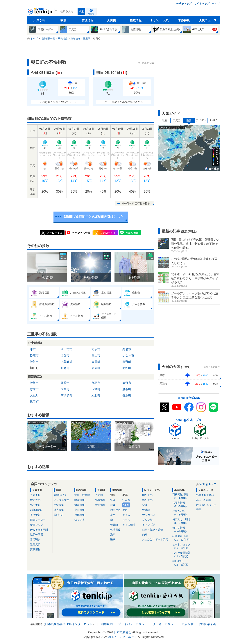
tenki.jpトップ (183, 3)
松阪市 (96, 349)
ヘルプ (216, 3)
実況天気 (59, 505)
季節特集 (184, 20)
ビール (126, 520)
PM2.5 (214, 120)
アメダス (201, 120)
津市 (33, 349)
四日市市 (67, 349)
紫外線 (114, 525)
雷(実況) (58, 515)
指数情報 (136, 20)
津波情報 (80, 505)
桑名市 (127, 349)
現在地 (91, 14)
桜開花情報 (183, 505)
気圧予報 (35, 505)
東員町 (96, 362)
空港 (145, 505)
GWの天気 (183, 513)
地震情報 (80, 500)
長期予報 (35, 515)
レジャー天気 (160, 20)
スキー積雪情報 (183, 555)
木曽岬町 (67, 362)
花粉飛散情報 (183, 496)
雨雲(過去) (60, 495)
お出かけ (115, 510)
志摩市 (34, 389)
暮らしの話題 (204, 500)
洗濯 (113, 500)
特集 (199, 509)
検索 (81, 11)
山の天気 (147, 495)
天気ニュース (208, 20)
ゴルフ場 (147, 520)
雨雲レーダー (38, 520)
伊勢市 (34, 383)
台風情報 (80, 515)
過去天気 (59, 510)
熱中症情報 (183, 530)
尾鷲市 (65, 383)
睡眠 (113, 539)
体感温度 (115, 530)
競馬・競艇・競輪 (153, 530)
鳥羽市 (96, 383)
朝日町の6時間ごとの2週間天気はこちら (94, 217)
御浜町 (127, 395)
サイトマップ (202, 3)
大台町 (65, 389)
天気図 (112, 20)
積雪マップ (37, 525)
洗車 (113, 534)
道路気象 (35, 544)
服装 (113, 505)
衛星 (164, 120)
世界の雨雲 (37, 534)
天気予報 (39, 20)
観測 (63, 20)
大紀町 (34, 395)
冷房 (125, 510)
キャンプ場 (149, 525)
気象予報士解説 (205, 495)
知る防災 (80, 520)
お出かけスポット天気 (155, 539)
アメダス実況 (61, 500)
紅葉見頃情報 (183, 538)
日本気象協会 (54, 624)
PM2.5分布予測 (39, 530)
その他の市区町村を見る (136, 203)
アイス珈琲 (129, 525)
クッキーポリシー (165, 624)
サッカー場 (149, 515)
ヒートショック (183, 546)
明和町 (127, 368)
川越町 (65, 368)
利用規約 (107, 624)
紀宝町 (34, 402)
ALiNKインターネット (78, 624)
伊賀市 (34, 362)
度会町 (127, 389)
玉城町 (96, 389)
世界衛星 (100, 505)
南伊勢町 (67, 395)
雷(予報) (35, 539)
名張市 (65, 356)
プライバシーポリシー (133, 624)
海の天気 (147, 500)
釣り (145, 534)
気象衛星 (100, 500)
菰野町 (127, 362)
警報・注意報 (82, 495)
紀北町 (96, 395)
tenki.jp (40, 12)
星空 (113, 515)
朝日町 (34, 368)
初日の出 (183, 563)
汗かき (126, 500)
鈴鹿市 (34, 356)
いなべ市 (128, 356)
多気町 (96, 368)
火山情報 (80, 510)
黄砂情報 (35, 549)
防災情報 (87, 20)
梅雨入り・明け (183, 521)
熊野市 (127, 383)
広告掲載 (188, 624)
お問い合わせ (208, 624)
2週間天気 (36, 510)
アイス (126, 515)
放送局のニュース (206, 505)
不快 (127, 505)
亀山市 (96, 356)
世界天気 (35, 500)
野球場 (146, 510)
